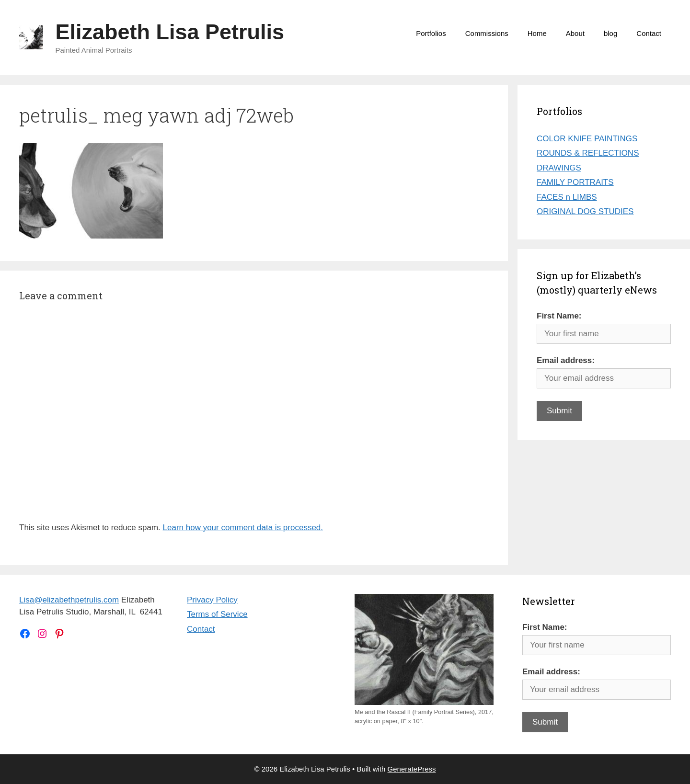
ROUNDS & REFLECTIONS (588, 153)
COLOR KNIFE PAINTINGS (587, 139)
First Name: (559, 316)
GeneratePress (412, 769)
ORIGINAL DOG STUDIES (585, 211)
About (575, 33)
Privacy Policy (212, 600)
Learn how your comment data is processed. (243, 528)
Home (537, 33)
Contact (649, 33)
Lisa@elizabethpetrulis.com (69, 600)
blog (610, 33)
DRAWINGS (559, 168)
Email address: (566, 360)
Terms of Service (217, 614)
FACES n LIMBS (567, 197)
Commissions (487, 33)
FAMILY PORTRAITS (575, 182)
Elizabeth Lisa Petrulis (170, 32)
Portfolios (431, 33)
